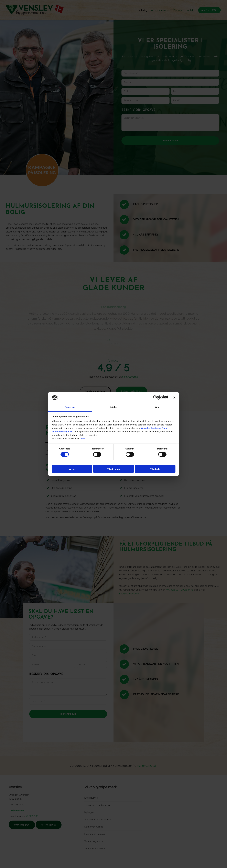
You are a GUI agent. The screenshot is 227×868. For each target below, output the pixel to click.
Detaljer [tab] (113, 407)
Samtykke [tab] (70, 407)
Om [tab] (157, 407)
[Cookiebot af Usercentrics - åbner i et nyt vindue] (155, 398)
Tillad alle (155, 469)
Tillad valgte (113, 469)
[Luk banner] (174, 398)
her (83, 439)
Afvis (72, 469)
